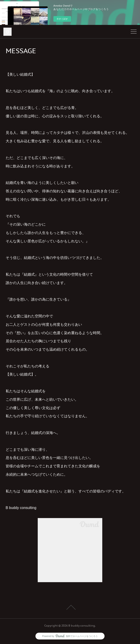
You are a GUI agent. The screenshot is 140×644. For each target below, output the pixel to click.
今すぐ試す (62, 19)
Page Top (70, 607)
